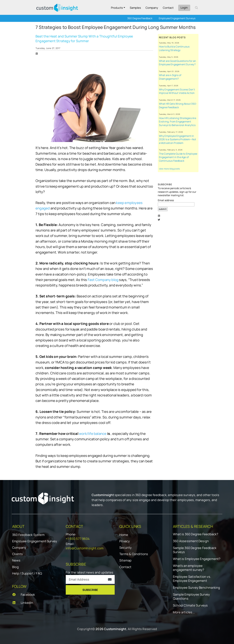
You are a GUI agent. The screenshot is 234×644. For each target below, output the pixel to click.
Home (124, 535)
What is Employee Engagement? (197, 559)
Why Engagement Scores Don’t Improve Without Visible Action (177, 91)
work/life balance (93, 434)
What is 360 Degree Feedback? (196, 534)
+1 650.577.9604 (78, 539)
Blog (15, 567)
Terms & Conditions (134, 554)
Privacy (125, 541)
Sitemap (125, 560)
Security (126, 548)
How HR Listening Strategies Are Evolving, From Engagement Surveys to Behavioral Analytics (178, 122)
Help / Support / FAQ (27, 573)
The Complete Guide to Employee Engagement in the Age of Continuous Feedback (178, 157)
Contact (168, 8)
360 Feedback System (28, 535)
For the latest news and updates (90, 572)
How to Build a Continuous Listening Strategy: (174, 48)
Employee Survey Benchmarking (197, 588)
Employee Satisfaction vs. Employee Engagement (192, 579)
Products (117, 8)
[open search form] (196, 8)
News (16, 560)
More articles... (184, 612)
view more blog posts (169, 169)
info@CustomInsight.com (85, 548)
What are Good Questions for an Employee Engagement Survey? (178, 63)
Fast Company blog (103, 280)
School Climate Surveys (190, 605)
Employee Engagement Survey (35, 541)
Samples (135, 8)
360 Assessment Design (191, 541)
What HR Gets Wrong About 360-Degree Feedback (178, 106)
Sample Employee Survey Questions (191, 597)
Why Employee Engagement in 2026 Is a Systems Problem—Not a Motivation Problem (178, 139)
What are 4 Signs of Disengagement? (170, 77)
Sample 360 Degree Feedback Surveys (195, 550)
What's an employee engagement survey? (189, 568)
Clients (17, 554)
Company (152, 8)
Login (184, 7)
